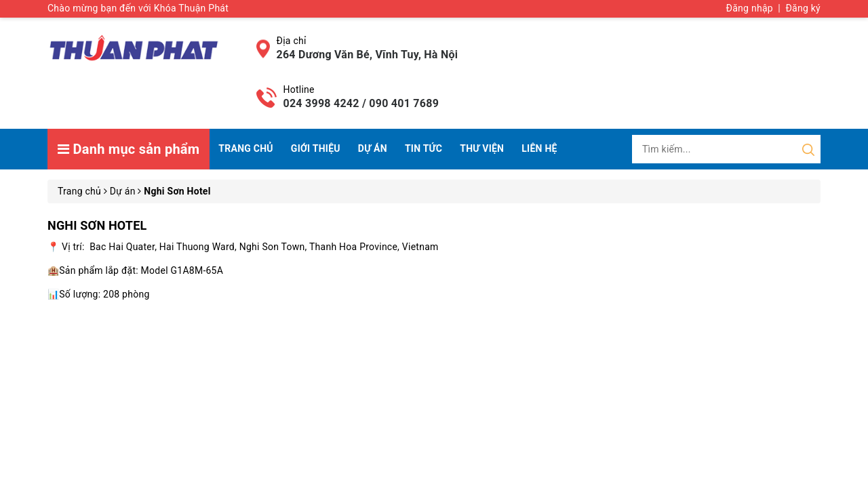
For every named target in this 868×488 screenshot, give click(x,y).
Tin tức (423, 148)
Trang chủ (245, 148)
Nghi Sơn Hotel (97, 225)
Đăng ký (803, 8)
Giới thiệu (316, 148)
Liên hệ (539, 148)
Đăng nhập (750, 8)
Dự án (373, 148)
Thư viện (482, 148)
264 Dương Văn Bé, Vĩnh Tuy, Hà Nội (368, 55)
